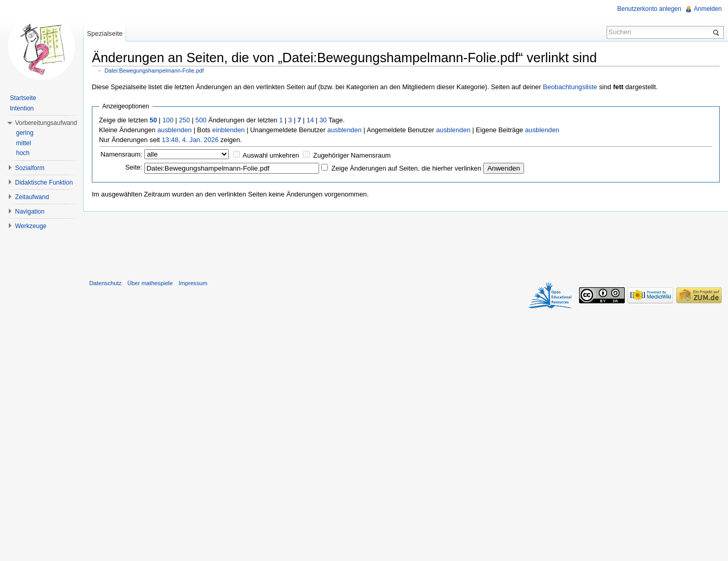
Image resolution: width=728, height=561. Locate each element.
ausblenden (174, 130)
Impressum (193, 283)
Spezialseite (105, 33)
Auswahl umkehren (271, 155)
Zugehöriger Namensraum (352, 155)
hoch (23, 153)
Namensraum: (121, 154)
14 (310, 120)
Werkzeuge (31, 226)
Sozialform (30, 168)
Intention (22, 108)
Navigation (30, 212)
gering (25, 133)
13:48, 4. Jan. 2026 (190, 140)
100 (168, 120)
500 (201, 120)
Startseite (23, 98)
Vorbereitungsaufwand (46, 123)
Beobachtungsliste (570, 87)
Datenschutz (105, 283)
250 (184, 120)
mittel (24, 143)
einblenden (229, 130)
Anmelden (708, 9)
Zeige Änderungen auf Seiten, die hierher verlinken (407, 168)
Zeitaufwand (32, 197)
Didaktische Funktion (44, 183)
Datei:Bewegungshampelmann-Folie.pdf (154, 71)
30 (323, 120)
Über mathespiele (150, 283)
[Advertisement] (406, 243)
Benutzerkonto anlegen (649, 9)
